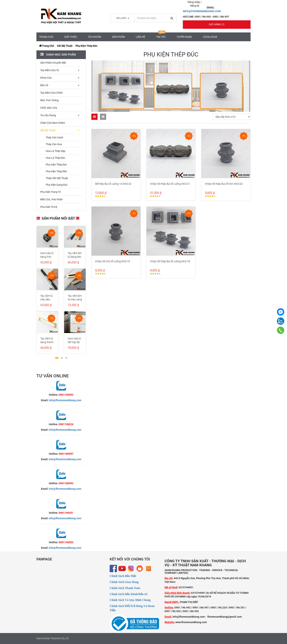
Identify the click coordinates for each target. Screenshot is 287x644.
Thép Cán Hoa (54, 144)
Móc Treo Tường (49, 100)
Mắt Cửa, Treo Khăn (52, 199)
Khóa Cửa (46, 78)
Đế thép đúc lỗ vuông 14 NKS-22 (113, 184)
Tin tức (161, 35)
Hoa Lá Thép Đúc (55, 158)
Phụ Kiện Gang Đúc (57, 185)
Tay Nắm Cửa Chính (52, 93)
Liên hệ (140, 37)
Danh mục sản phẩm (61, 55)
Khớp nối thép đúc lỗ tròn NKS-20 (224, 184)
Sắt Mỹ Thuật (65, 46)
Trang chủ (46, 37)
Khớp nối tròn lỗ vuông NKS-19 (113, 261)
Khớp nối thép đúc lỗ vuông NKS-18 (170, 261)
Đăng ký (195, 6)
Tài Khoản (95, 37)
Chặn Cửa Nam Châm (53, 123)
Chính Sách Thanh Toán (125, 588)
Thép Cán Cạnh (54, 137)
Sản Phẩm (118, 37)
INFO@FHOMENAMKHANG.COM (202, 11)
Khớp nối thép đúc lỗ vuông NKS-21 (170, 184)
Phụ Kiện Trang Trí (51, 192)
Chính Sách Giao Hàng (124, 582)
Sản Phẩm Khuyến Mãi (53, 63)
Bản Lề (44, 85)
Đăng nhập (194, 2)
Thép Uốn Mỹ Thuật (57, 178)
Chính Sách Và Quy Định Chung (130, 600)
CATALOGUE (210, 37)
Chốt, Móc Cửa (49, 108)
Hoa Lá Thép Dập (56, 151)
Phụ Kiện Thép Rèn (56, 171)
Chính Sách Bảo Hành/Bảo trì (129, 594)
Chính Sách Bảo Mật (123, 576)
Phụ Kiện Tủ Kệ (49, 207)
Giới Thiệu (71, 37)
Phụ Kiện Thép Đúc (56, 165)
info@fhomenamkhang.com (65, 400)
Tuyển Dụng (184, 37)
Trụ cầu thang (48, 115)
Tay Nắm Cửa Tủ (50, 70)
